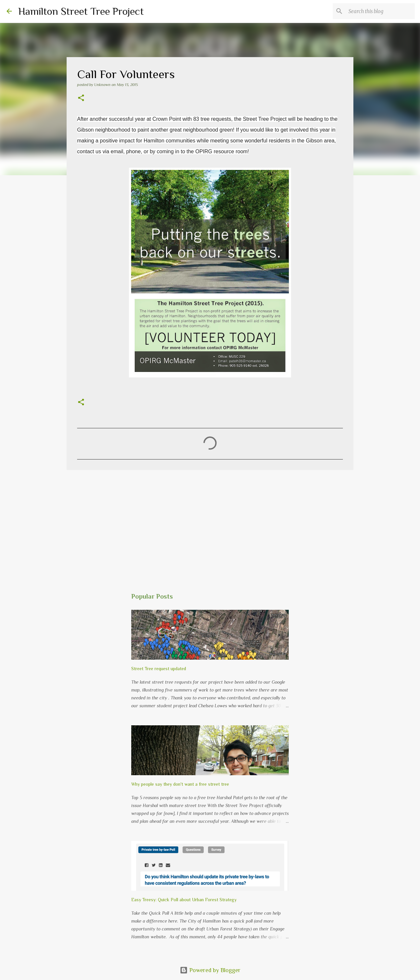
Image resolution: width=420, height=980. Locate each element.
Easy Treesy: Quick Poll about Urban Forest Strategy (184, 900)
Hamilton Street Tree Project (81, 11)
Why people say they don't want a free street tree (180, 784)
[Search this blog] (380, 11)
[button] (81, 98)
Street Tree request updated (159, 669)
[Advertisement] (210, 526)
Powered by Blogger (210, 970)
